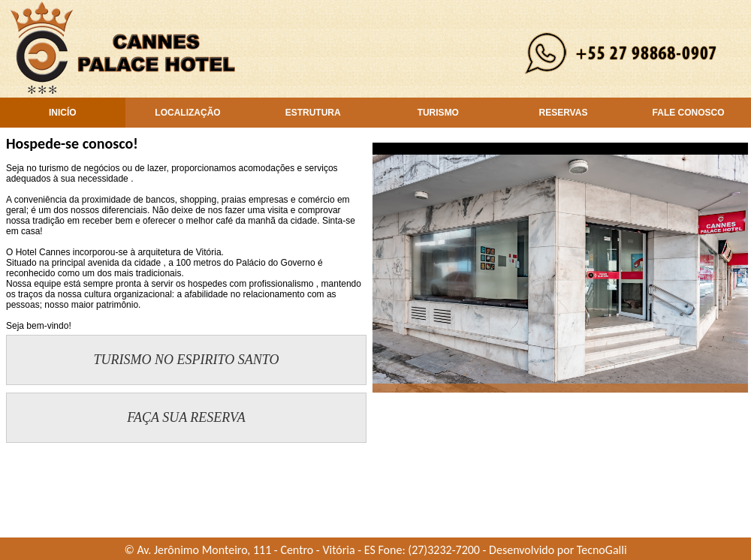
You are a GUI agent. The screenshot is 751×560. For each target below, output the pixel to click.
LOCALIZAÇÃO (187, 113)
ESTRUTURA (313, 113)
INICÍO (63, 113)
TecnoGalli (602, 550)
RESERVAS (563, 113)
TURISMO (438, 113)
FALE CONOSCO (689, 113)
